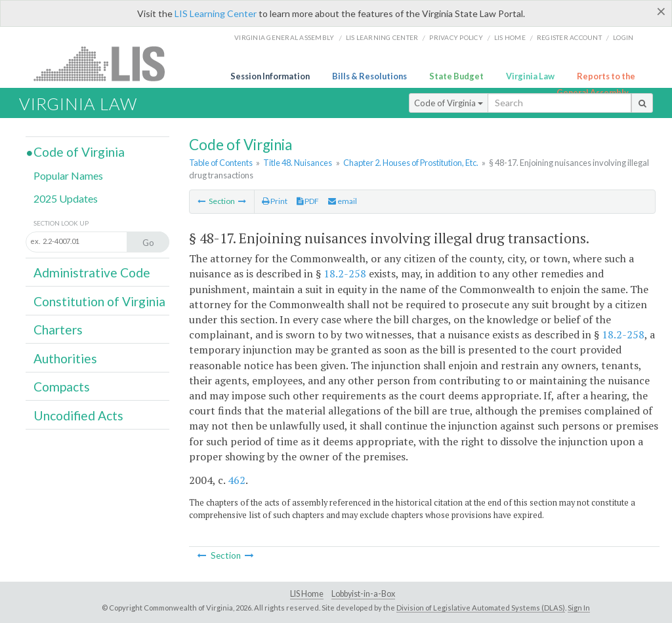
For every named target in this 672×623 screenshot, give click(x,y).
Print (275, 201)
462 (237, 480)
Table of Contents (221, 163)
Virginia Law (530, 76)
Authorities (65, 358)
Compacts (62, 387)
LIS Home (307, 594)
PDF (308, 201)
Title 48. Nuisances (298, 163)
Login (623, 37)
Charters (58, 330)
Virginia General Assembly (284, 37)
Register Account (569, 37)
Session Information (270, 76)
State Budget (456, 76)
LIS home (510, 37)
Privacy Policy (456, 37)
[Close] (661, 11)
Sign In (579, 608)
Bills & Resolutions (369, 76)
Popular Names (68, 175)
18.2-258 (345, 273)
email (343, 201)
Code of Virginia (449, 103)
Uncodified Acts (78, 415)
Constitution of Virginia (99, 301)
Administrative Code (92, 272)
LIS (107, 63)
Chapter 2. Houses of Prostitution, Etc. (411, 163)
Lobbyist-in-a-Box (363, 594)
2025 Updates (66, 198)
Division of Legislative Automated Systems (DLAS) (481, 608)
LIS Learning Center (216, 13)
